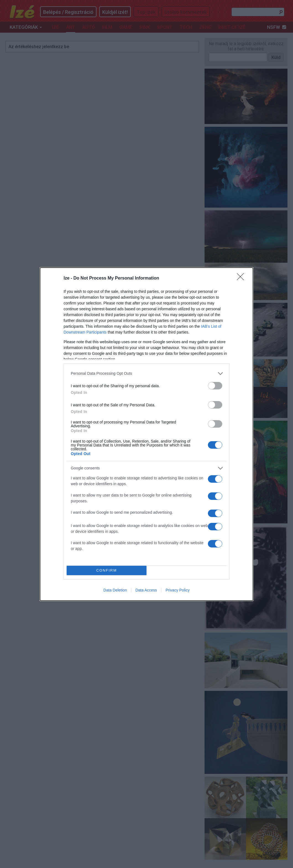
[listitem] (146, 374)
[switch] (215, 386)
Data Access (146, 590)
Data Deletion (115, 590)
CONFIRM (107, 570)
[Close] (242, 278)
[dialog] (146, 434)
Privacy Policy (178, 590)
